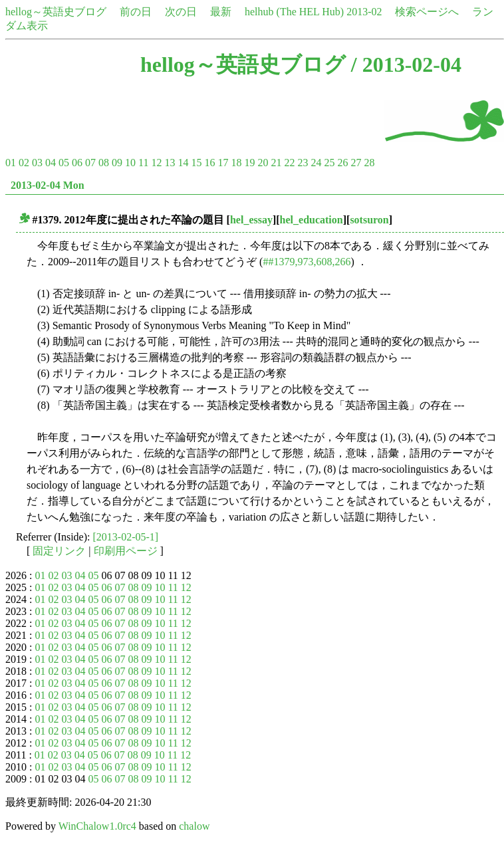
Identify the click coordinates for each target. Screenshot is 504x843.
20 (263, 163)
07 (90, 163)
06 (77, 163)
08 (104, 163)
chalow (194, 826)
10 (130, 163)
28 (369, 163)
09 (117, 163)
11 (143, 163)
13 (170, 163)
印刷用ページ (126, 551)
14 (183, 163)
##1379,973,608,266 (307, 262)
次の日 (181, 12)
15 (196, 163)
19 (249, 163)
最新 (221, 12)
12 (156, 163)
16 (209, 163)
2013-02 (364, 12)
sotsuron (369, 220)
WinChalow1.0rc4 (97, 826)
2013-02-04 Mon (48, 185)
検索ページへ (427, 12)
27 (356, 163)
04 (51, 163)
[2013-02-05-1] (126, 537)
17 (223, 163)
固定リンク (59, 551)
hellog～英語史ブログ (56, 12)
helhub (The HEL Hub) (294, 12)
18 (236, 163)
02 (24, 163)
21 (276, 163)
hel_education (312, 220)
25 (329, 163)
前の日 (136, 12)
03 (37, 163)
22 (289, 163)
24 (316, 163)
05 (64, 163)
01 (11, 163)
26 (342, 163)
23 (303, 163)
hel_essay (251, 220)
